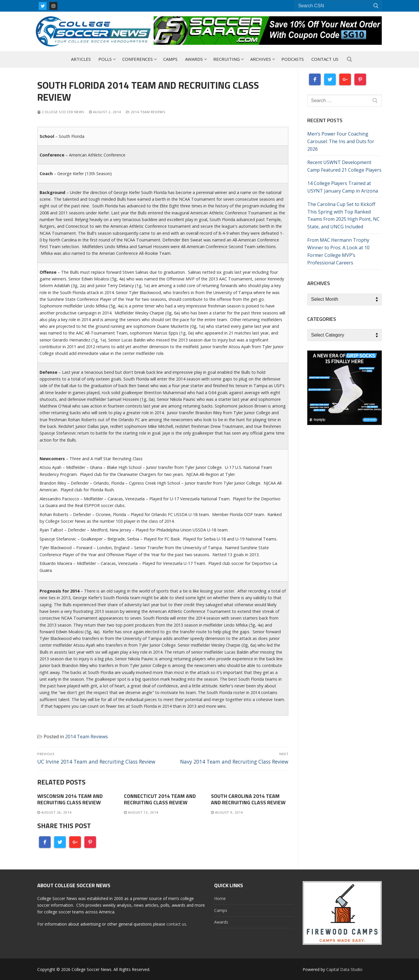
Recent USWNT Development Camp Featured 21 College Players (344, 166)
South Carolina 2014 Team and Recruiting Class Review (248, 799)
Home (220, 898)
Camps (221, 910)
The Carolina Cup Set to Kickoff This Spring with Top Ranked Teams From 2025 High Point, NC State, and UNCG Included (343, 216)
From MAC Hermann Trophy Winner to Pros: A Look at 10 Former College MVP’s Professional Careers (338, 251)
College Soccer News (61, 112)
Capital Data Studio (344, 969)
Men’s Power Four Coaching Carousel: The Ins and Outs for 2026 (341, 141)
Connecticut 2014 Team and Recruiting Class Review (160, 799)
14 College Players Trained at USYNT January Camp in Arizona (343, 187)
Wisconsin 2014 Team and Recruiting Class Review (70, 799)
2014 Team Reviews (146, 112)
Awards (221, 922)
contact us (176, 924)
